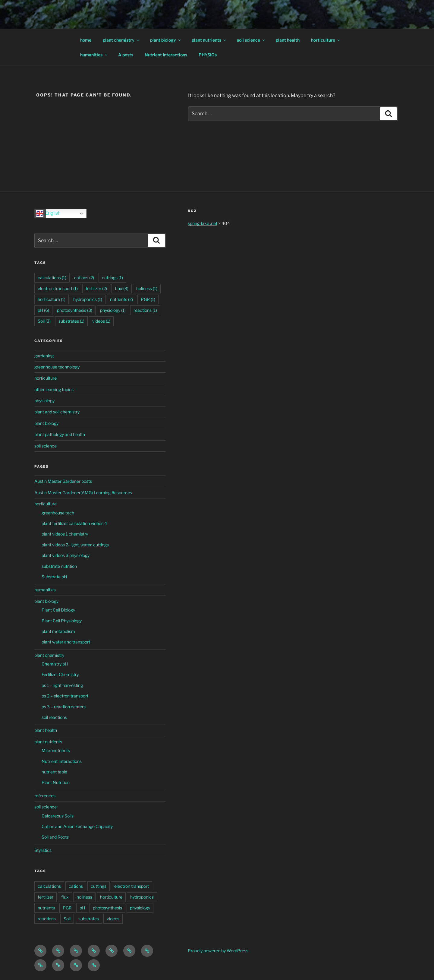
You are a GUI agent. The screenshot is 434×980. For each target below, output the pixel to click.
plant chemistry (121, 40)
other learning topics (54, 389)
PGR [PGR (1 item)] (148, 299)
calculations (49, 886)
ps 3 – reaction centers (64, 707)
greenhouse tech (58, 513)
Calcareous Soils (58, 816)
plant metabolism (58, 631)
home (86, 40)
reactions (47, 919)
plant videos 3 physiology (66, 555)
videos (113, 919)
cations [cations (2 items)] (84, 278)
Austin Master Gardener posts (63, 481)
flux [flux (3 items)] (122, 288)
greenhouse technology (57, 367)
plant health (288, 40)
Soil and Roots (55, 837)
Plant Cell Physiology (62, 621)
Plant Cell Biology (58, 610)
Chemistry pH (55, 664)
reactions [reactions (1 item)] (145, 310)
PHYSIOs (208, 55)
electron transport (132, 886)
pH (82, 908)
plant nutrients (209, 40)
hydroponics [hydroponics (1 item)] (88, 299)
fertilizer (46, 897)
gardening (44, 356)
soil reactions (54, 717)
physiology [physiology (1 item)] (113, 310)
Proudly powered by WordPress (218, 951)
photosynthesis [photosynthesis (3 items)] (75, 310)
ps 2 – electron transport (65, 696)
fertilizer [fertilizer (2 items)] (96, 288)
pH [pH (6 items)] (43, 310)
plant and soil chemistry (57, 412)
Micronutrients (56, 750)
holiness (84, 897)
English (48, 213)
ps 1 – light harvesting (62, 685)
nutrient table (54, 772)
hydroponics (142, 897)
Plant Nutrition (56, 782)
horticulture (326, 40)
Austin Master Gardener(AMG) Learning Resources (83, 493)
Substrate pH (54, 577)
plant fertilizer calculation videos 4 (74, 523)
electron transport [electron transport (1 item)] (58, 288)
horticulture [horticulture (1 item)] (52, 299)
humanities (94, 55)
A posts (126, 55)
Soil (67, 919)
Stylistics (43, 850)
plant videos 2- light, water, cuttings (75, 545)
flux (65, 897)
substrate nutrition (59, 566)
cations (76, 886)
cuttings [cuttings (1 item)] (112, 278)
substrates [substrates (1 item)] (71, 321)
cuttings (99, 886)
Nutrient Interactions (166, 55)
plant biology (166, 40)
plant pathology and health (60, 434)
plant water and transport (66, 642)
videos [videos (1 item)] (101, 321)
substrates (89, 919)
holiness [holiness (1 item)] (147, 288)
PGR (67, 908)
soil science (251, 40)
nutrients (46, 908)
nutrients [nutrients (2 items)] (121, 299)
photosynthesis (107, 908)
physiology (44, 401)
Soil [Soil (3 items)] (44, 321)
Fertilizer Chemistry (60, 674)
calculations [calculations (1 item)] (52, 278)
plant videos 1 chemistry (65, 534)
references (45, 796)
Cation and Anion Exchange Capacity (77, 826)
